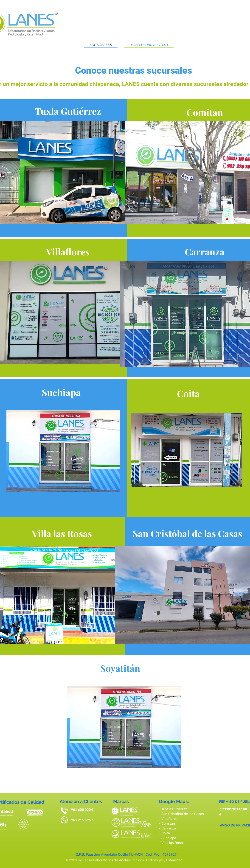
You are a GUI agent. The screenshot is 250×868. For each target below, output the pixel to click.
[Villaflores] (68, 251)
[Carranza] (205, 251)
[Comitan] (205, 112)
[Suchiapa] (61, 392)
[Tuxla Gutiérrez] (68, 111)
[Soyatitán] (120, 668)
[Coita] (188, 393)
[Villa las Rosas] (62, 533)
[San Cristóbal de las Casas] (188, 533)
